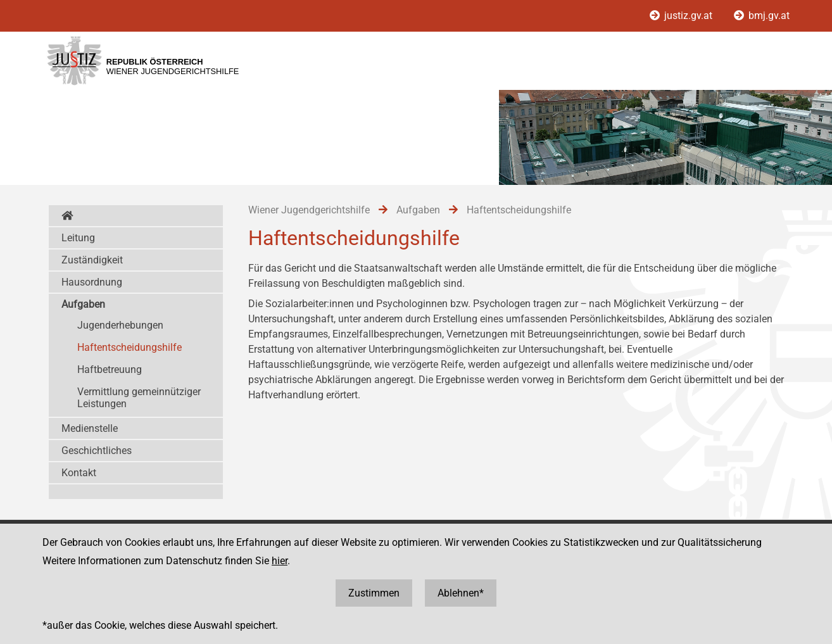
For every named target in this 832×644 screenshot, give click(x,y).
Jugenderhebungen (120, 325)
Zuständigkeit (92, 260)
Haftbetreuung (110, 369)
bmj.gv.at (762, 16)
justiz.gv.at (682, 16)
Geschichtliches (97, 451)
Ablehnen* (461, 593)
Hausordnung (92, 282)
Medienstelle (90, 428)
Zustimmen (374, 593)
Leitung (78, 238)
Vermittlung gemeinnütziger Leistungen (139, 398)
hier (280, 561)
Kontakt (79, 473)
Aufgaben (83, 304)
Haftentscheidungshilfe (129, 347)
